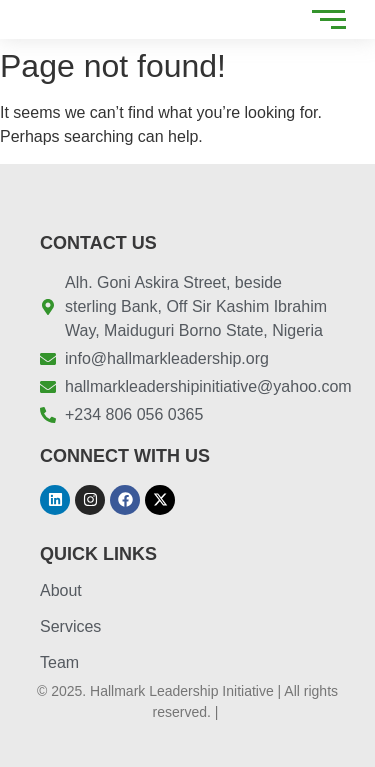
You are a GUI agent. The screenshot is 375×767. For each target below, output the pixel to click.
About (61, 590)
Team (59, 662)
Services (70, 626)
